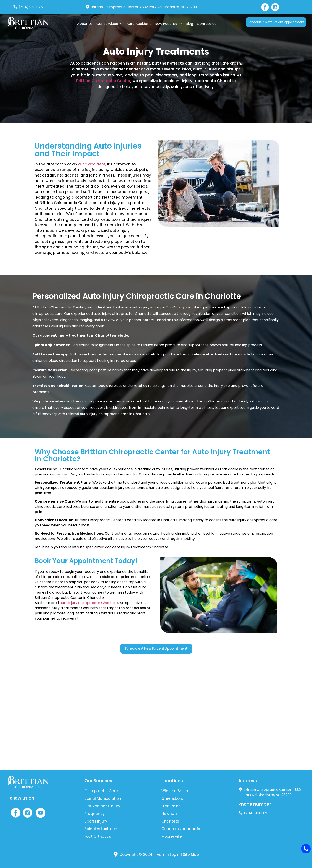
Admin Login (168, 855)
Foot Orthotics (98, 836)
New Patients (168, 24)
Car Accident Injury (102, 806)
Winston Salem (175, 791)
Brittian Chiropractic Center (103, 81)
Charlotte (170, 821)
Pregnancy (95, 814)
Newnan (169, 814)
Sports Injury (96, 821)
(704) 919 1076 (28, 7)
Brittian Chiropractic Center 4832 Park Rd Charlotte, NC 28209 (141, 7)
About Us (85, 24)
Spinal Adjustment (102, 829)
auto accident (92, 164)
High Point (171, 806)
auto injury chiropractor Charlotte (89, 603)
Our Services (110, 24)
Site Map (191, 855)
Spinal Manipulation (103, 798)
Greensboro (172, 798)
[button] (110, 24)
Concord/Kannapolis (181, 829)
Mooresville (172, 836)
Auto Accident (139, 24)
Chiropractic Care (101, 791)
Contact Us (207, 24)
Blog (189, 24)
